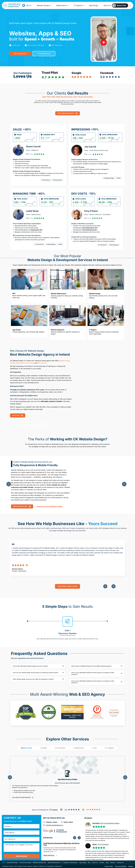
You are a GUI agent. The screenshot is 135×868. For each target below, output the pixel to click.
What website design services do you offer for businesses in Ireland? (33, 679)
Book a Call (121, 5)
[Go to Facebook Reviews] (70, 810)
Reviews (113, 862)
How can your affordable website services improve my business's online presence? (93, 673)
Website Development (39, 862)
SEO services (42, 363)
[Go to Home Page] (24, 5)
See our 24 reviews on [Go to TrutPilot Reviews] (40, 810)
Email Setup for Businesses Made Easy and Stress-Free (62, 844)
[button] (9, 484)
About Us (95, 862)
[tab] (27, 748)
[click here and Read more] (51, 856)
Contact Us (120, 862)
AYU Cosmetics (101, 844)
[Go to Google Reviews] (91, 810)
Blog (107, 862)
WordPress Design (12, 862)
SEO (89, 862)
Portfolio (102, 862)
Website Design (64, 361)
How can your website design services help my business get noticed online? (36, 673)
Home (4, 862)
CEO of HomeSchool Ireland (106, 823)
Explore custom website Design (50, 506)
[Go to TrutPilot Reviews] (53, 810)
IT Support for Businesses (70, 862)
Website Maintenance (17, 363)
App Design (30, 363)
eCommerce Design (25, 862)
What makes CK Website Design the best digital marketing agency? (92, 666)
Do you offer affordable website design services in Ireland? (30, 666)
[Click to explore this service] (23, 798)
